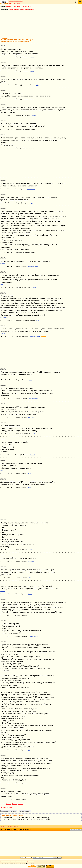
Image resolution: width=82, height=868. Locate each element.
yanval (37, 320)
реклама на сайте (5, 861)
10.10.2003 (3, 555)
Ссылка (17, 189)
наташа (30, 473)
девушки (3, 334)
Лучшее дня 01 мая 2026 (16, 1)
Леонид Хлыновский (34, 337)
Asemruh (33, 115)
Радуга (32, 71)
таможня (3, 591)
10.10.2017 (3, 194)
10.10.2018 (3, 180)
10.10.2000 (3, 599)
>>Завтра (9, 807)
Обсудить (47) (19, 71)
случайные (17, 827)
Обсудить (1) (19, 287)
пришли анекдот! (76, 830)
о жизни (3, 264)
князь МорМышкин (33, 267)
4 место (21, 804)
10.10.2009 (3, 404)
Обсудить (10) (19, 253)
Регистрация (16, 3)
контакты (13, 861)
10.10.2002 (3, 567)
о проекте (19, 861)
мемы (20, 7)
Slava (30, 578)
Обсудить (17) (19, 57)
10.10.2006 (3, 460)
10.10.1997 (3, 755)
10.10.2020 (3, 121)
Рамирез (33, 434)
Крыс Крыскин (31, 189)
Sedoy (31, 550)
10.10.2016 (3, 208)
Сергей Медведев (33, 399)
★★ (34, 203)
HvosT (30, 488)
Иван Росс (31, 417)
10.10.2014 (3, 272)
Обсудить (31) (19, 148)
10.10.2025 (3, 46)
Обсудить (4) (18, 85)
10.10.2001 (3, 583)
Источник (32, 85)
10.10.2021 (3, 104)
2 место (9, 804)
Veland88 (33, 455)
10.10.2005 (3, 479)
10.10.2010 (3, 385)
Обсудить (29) (19, 129)
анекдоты (9, 7)
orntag (37, 85)
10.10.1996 (3, 788)
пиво (2, 470)
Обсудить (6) (19, 203)
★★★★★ (43, 337)
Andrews (38, 148)
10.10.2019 (3, 135)
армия (2, 317)
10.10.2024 (3, 62)
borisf (30, 380)
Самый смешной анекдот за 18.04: (14, 815)
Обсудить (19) (19, 455)
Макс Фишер (31, 561)
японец (32, 57)
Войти (11, 3)
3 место (15, 804)
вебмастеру (25, 861)
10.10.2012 (3, 326)
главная (3, 830)
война (6, 317)
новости (32, 861)
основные (10, 827)
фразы (25, 7)
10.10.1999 (3, 620)
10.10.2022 (3, 90)
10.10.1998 (3, 642)
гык (32, 203)
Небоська (33, 287)
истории (15, 7)
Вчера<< (3, 807)
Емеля (30, 594)
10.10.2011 (3, 369)
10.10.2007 (3, 439)
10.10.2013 (3, 293)
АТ (29, 750)
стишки (30, 7)
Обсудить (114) (19, 115)
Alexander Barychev (33, 636)
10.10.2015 (3, 258)
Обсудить (18, 267)
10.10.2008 (3, 423)
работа (2, 284)
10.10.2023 (3, 76)
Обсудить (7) (18, 99)
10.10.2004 (3, 520)
